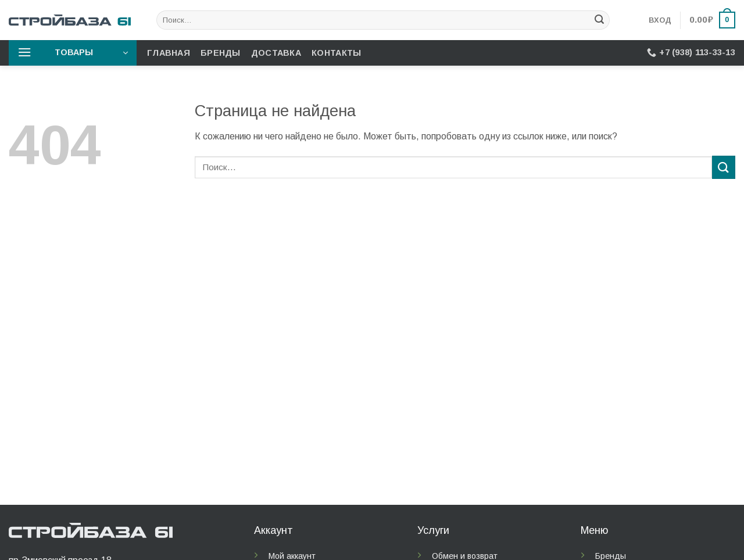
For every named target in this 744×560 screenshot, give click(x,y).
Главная (169, 53)
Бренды (221, 53)
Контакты (336, 53)
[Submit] (599, 20)
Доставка (276, 53)
